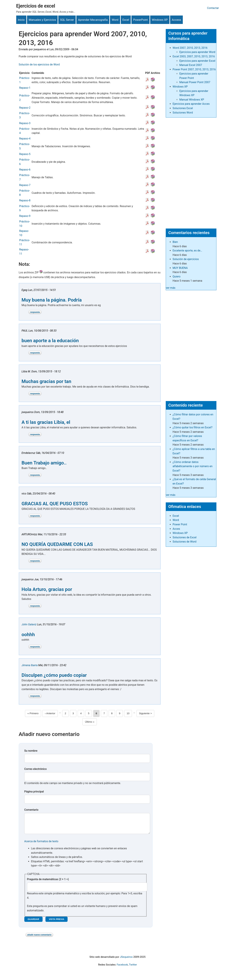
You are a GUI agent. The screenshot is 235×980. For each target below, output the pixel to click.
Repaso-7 (25, 185)
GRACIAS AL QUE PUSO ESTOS (55, 504)
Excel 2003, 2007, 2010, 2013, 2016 (194, 56)
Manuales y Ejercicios (42, 20)
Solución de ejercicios (186, 259)
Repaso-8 (25, 200)
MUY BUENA (180, 268)
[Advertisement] (191, 172)
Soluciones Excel (183, 108)
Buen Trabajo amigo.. (44, 463)
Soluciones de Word (185, 542)
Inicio (21, 20)
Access (176, 20)
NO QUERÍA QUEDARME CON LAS (57, 544)
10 (129, 713)
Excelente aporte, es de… (187, 251)
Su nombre (31, 751)
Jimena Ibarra (30, 665)
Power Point (180, 524)
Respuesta (35, 312)
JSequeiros (126, 960)
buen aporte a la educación (50, 341)
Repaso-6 (25, 170)
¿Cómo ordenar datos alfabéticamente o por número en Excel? (193, 466)
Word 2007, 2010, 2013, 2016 (190, 48)
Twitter (133, 968)
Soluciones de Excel (185, 537)
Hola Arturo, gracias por (47, 589)
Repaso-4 (25, 139)
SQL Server (67, 20)
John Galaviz (29, 624)
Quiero (177, 276)
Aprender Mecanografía (93, 20)
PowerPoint (140, 20)
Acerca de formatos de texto (41, 845)
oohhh (28, 635)
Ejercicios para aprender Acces (191, 104)
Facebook (122, 968)
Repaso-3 (25, 123)
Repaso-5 (25, 154)
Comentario (31, 810)
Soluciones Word (183, 113)
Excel (126, 20)
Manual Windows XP (192, 100)
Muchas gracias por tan (46, 381)
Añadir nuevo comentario (39, 938)
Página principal (34, 792)
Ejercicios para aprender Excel (197, 61)
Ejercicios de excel (36, 6)
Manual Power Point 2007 (195, 82)
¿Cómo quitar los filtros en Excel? (193, 427)
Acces (176, 529)
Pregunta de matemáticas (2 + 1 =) (48, 883)
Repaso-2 (25, 108)
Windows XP (160, 20)
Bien (175, 242)
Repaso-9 (25, 216)
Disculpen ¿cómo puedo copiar (54, 675)
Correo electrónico (36, 769)
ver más (171, 288)
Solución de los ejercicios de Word (39, 65)
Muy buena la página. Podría (52, 300)
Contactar (213, 8)
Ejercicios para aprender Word (197, 52)
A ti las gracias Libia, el (46, 422)
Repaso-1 (25, 88)
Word (115, 20)
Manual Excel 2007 (191, 65)
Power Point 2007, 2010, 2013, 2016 (194, 69)
